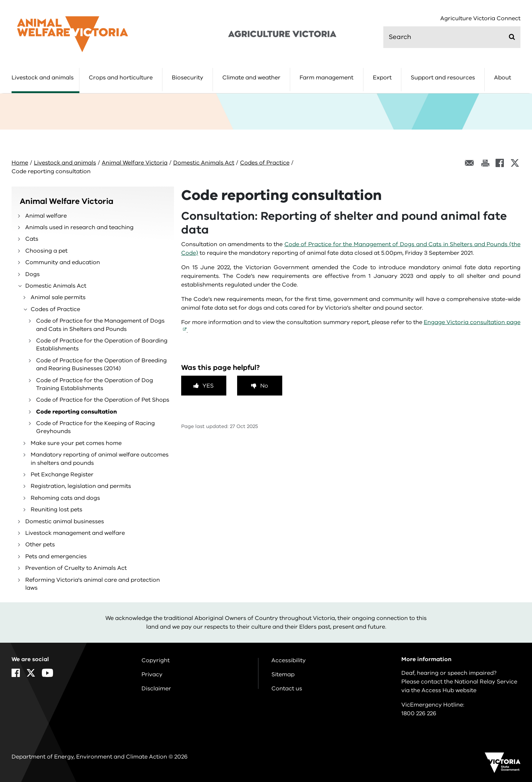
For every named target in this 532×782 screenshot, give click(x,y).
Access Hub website (449, 690)
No (264, 386)
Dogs (32, 274)
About (503, 78)
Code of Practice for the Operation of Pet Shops (103, 400)
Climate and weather (251, 78)
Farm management (326, 78)
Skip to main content (0, 0)
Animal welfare (46, 216)
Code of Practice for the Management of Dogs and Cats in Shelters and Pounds (100, 325)
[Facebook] (500, 163)
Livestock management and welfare (75, 533)
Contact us (287, 689)
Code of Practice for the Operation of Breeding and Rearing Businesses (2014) (101, 364)
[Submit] (512, 37)
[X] (515, 163)
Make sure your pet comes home (76, 443)
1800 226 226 (419, 713)
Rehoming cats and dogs (65, 498)
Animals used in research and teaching (79, 227)
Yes (208, 386)
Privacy (152, 674)
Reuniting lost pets (56, 510)
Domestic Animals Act (204, 163)
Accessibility (289, 660)
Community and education (63, 262)
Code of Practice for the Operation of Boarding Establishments (102, 345)
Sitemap (283, 674)
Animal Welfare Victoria (135, 163)
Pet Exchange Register (62, 475)
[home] (73, 34)
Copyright (156, 660)
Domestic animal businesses (65, 521)
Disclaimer (156, 689)
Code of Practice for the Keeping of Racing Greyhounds (95, 427)
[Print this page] (485, 163)
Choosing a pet (46, 251)
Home (20, 163)
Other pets (40, 545)
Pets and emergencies (56, 556)
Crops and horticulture (121, 78)
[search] (452, 37)
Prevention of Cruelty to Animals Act (76, 568)
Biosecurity (187, 78)
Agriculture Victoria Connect (480, 19)
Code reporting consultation (77, 412)
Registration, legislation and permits (81, 486)
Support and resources (443, 78)
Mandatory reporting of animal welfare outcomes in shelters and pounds (100, 459)
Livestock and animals (43, 78)
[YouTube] (47, 673)
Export (382, 78)
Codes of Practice (265, 163)
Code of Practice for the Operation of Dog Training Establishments (95, 384)
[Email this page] (470, 163)
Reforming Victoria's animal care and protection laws (93, 584)
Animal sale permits (58, 297)
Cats (32, 239)
